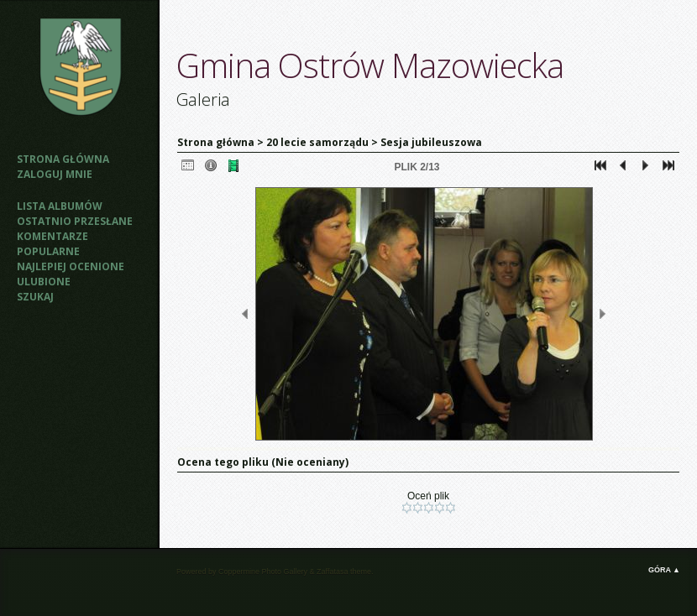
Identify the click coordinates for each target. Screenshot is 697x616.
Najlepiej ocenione (71, 266)
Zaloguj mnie (55, 174)
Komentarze (52, 236)
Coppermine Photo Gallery (263, 572)
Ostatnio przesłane (75, 221)
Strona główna (63, 159)
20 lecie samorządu (319, 142)
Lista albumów (60, 206)
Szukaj (35, 297)
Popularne (48, 251)
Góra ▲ (664, 570)
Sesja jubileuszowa (431, 142)
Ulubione (44, 282)
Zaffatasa (332, 572)
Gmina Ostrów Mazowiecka (370, 65)
